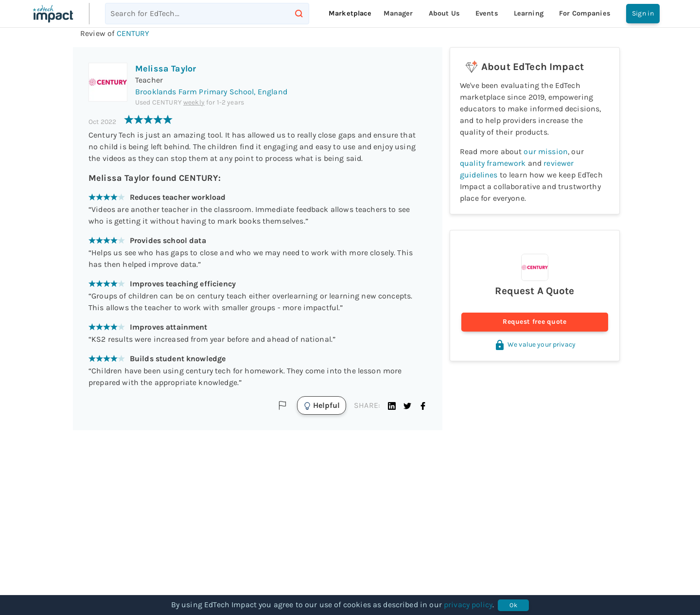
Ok (513, 605)
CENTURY (133, 33)
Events (487, 13)
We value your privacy (535, 344)
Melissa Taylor (166, 69)
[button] (392, 405)
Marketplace (350, 13)
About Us (444, 13)
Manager (398, 13)
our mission (546, 151)
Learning (529, 13)
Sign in (643, 14)
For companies (585, 13)
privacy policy (468, 605)
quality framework (493, 163)
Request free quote (535, 322)
